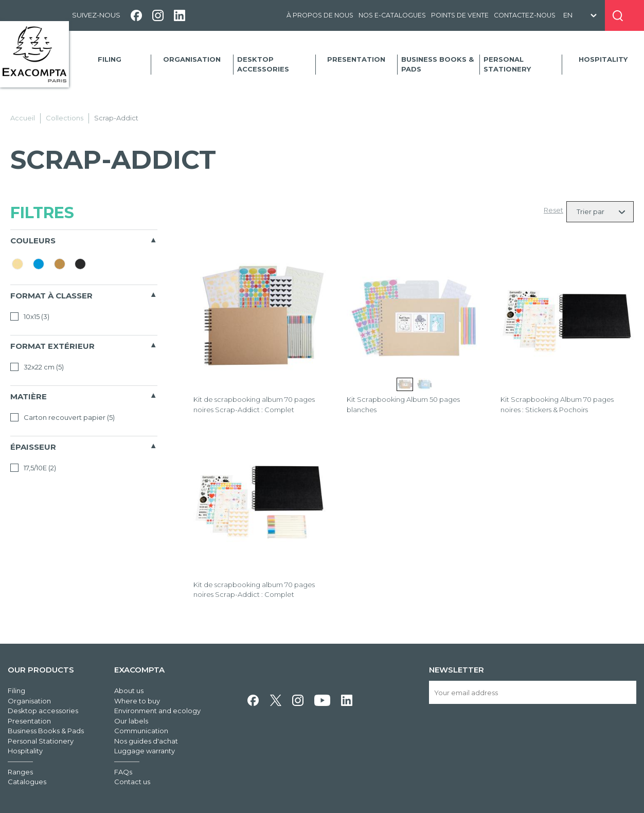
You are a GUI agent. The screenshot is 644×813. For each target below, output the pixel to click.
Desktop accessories (263, 64)
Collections (65, 118)
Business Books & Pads (437, 64)
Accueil (23, 118)
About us (129, 691)
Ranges (20, 772)
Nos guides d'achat (146, 741)
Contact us (132, 782)
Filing (110, 59)
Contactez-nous (525, 15)
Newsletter (457, 670)
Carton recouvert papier (62, 417)
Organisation (192, 59)
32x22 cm (37, 367)
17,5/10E (33, 468)
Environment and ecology (157, 711)
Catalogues (27, 782)
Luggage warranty (145, 751)
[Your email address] (533, 692)
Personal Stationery (507, 64)
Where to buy (137, 701)
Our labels (131, 721)
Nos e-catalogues (392, 15)
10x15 (30, 316)
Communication (141, 731)
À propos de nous (320, 15)
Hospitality (603, 59)
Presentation (356, 59)
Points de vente (460, 15)
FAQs (123, 772)
